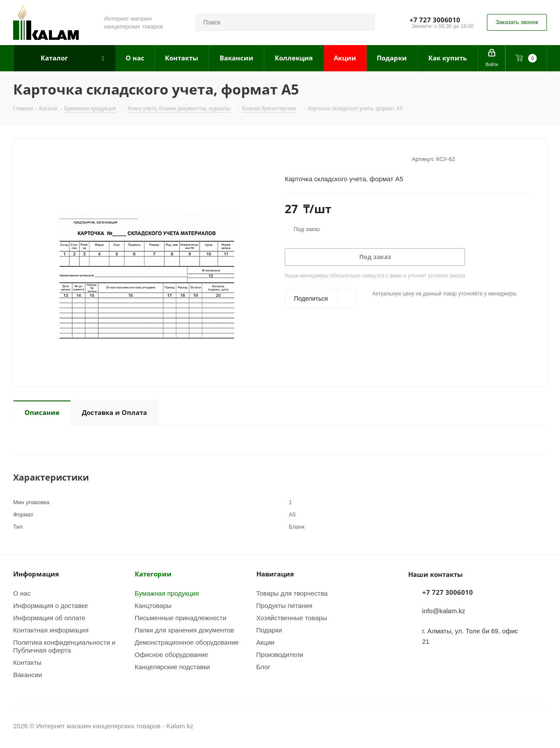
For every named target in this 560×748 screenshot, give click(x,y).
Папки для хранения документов (184, 630)
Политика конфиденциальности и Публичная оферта (64, 646)
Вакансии (28, 674)
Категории (153, 574)
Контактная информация (51, 630)
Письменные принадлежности (181, 618)
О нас (22, 593)
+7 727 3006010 (435, 20)
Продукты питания (284, 605)
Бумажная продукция (167, 593)
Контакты (27, 662)
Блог (263, 667)
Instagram (518, 726)
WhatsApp (540, 726)
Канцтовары (153, 605)
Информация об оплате (49, 618)
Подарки (269, 630)
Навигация (275, 574)
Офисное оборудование (171, 654)
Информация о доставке (51, 605)
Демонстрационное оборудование (187, 642)
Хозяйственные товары (292, 618)
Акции (266, 642)
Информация (36, 574)
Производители (280, 654)
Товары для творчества (292, 593)
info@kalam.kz (444, 611)
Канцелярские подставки (172, 667)
